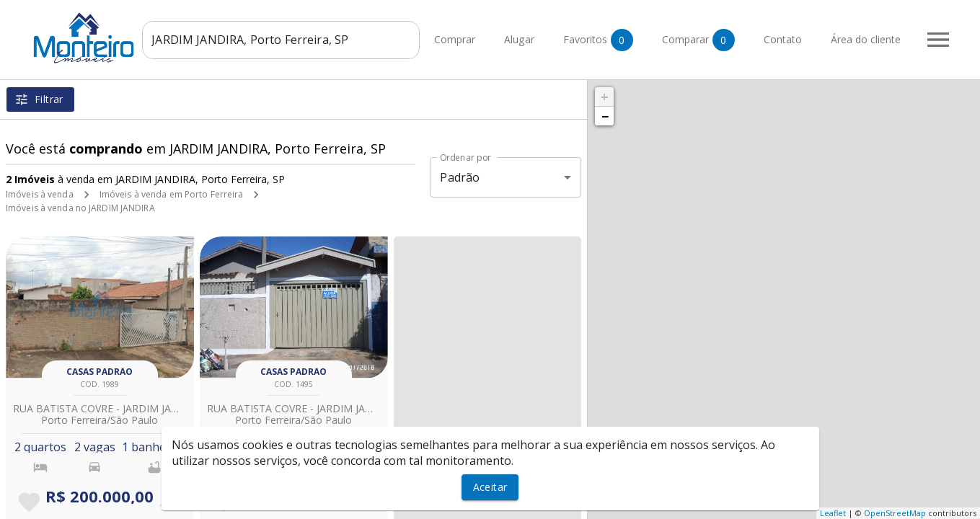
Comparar (717, 40)
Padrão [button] (460, 177)
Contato (802, 40)
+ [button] (605, 97)
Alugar (538, 40)
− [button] (605, 116)
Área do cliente (884, 40)
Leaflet (833, 513)
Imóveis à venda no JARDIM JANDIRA (80, 208)
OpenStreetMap (895, 513)
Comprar (473, 40)
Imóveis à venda (40, 194)
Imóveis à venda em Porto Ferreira (172, 194)
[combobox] (300, 40)
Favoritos (617, 40)
